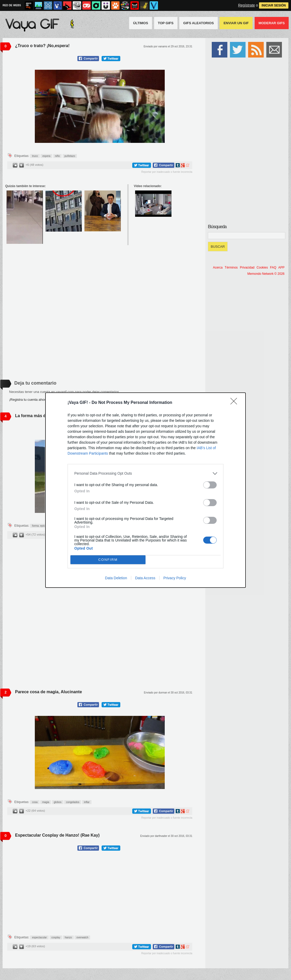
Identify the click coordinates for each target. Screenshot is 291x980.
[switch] (210, 485)
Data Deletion (116, 578)
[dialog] (145, 490)
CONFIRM (108, 560)
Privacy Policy (175, 578)
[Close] (235, 403)
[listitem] (145, 473)
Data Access (145, 578)
